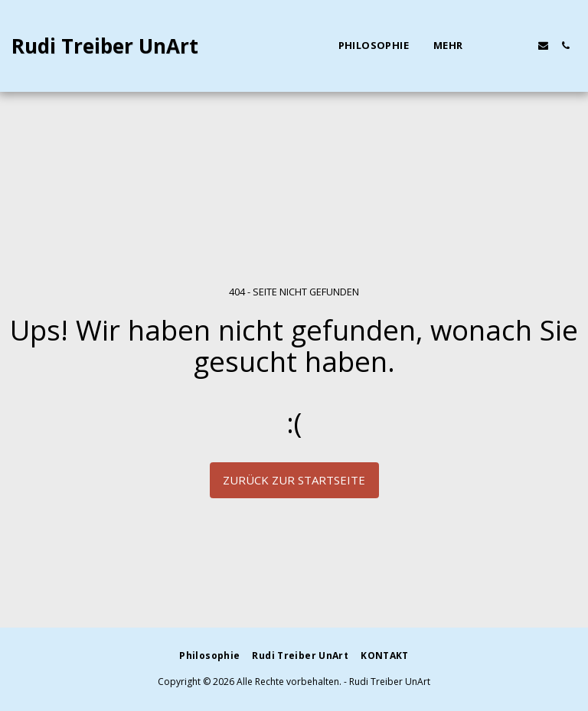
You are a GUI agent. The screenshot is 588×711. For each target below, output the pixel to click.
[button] (499, 46)
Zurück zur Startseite (294, 480)
